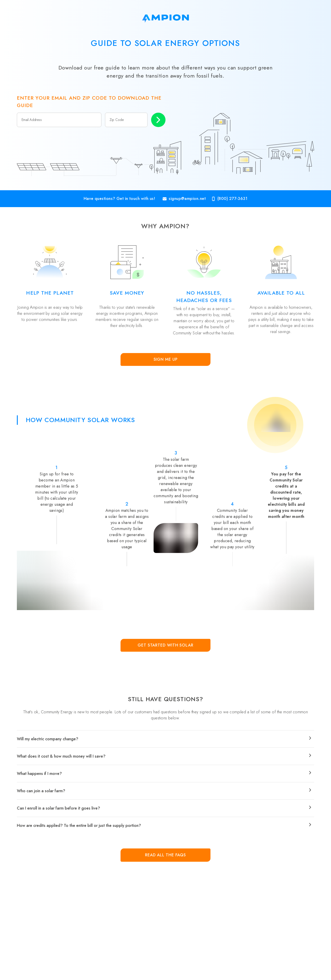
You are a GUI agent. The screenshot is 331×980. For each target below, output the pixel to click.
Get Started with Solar (165, 645)
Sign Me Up (166, 359)
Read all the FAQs (165, 855)
